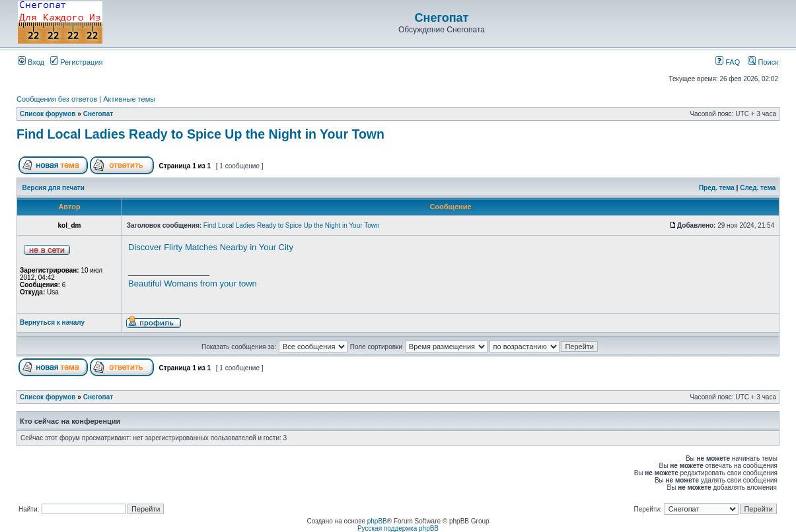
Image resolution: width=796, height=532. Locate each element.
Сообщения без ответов (57, 99)
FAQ (728, 62)
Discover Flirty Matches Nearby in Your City (211, 247)
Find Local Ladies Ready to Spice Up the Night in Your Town (200, 134)
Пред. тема (717, 188)
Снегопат (442, 18)
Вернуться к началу (52, 322)
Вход (31, 62)
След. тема (758, 188)
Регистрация (76, 62)
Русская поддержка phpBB (398, 528)
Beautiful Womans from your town (193, 283)
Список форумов (48, 114)
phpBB (377, 521)
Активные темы (129, 99)
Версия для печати (54, 188)
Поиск (763, 62)
